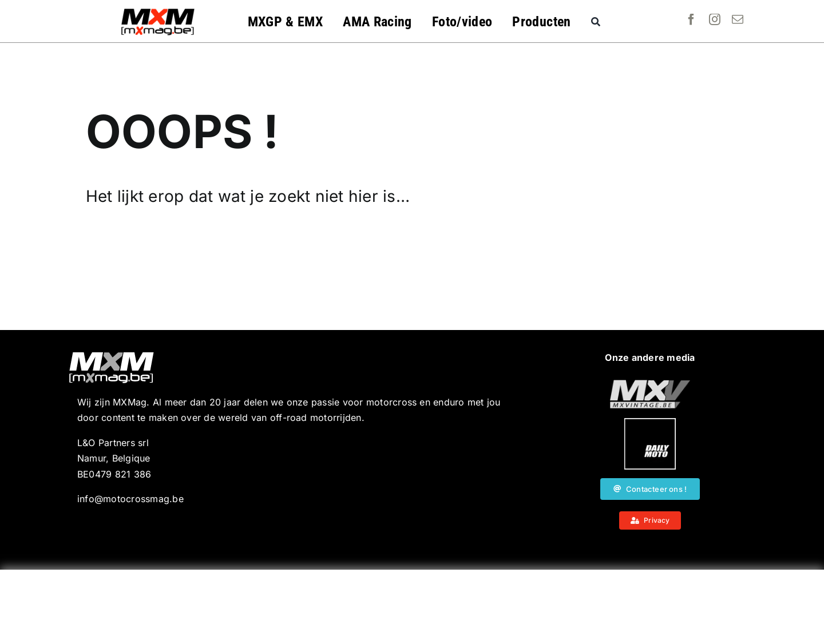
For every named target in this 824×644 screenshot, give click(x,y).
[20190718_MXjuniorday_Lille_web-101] (650, 384)
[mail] (738, 19)
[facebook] (691, 19)
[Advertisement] (412, 607)
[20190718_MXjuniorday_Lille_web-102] (650, 423)
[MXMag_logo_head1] (158, 11)
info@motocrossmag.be (130, 499)
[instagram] (715, 19)
